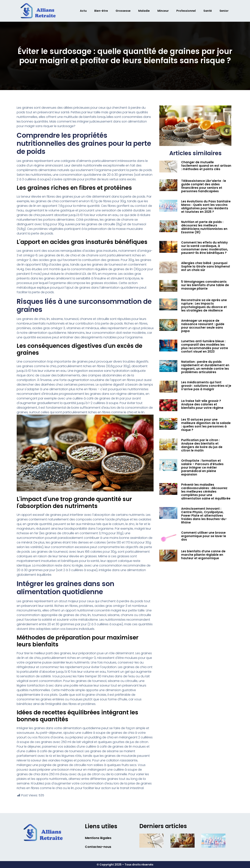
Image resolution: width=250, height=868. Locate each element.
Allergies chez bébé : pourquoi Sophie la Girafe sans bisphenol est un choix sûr (206, 266)
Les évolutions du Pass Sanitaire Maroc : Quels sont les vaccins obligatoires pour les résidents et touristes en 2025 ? (206, 207)
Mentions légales (98, 838)
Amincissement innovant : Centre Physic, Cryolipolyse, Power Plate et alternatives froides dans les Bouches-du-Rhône (204, 516)
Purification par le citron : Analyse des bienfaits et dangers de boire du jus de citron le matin (202, 445)
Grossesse (123, 11)
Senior (224, 11)
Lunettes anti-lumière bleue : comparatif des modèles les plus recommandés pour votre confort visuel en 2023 (205, 346)
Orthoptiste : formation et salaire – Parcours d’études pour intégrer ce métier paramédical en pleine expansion (202, 468)
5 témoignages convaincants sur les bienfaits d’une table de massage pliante (205, 285)
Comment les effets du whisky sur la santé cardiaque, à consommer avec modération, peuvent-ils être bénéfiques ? (205, 248)
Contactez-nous (98, 847)
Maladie (144, 11)
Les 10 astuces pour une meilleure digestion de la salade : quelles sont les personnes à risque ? (206, 425)
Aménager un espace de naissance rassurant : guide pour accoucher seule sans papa (203, 326)
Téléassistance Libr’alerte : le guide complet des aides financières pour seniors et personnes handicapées (204, 186)
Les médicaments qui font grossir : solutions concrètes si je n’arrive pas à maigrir (206, 386)
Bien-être (101, 11)
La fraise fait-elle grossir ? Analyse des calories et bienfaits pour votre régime (202, 404)
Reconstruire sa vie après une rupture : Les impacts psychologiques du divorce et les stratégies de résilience (204, 305)
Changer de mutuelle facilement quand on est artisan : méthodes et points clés (206, 166)
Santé (208, 11)
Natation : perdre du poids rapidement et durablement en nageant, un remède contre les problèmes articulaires (205, 367)
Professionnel (186, 11)
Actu (83, 11)
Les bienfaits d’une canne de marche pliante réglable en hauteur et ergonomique (203, 555)
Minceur (163, 11)
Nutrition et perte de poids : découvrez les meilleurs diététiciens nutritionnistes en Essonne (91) (204, 227)
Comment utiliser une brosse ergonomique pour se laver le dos (204, 536)
